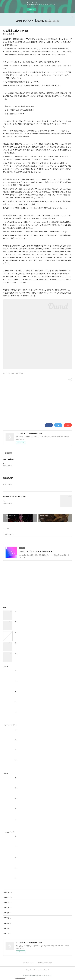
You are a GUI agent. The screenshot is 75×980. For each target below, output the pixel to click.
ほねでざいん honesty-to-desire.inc (37, 21)
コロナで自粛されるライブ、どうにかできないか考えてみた (33, 730)
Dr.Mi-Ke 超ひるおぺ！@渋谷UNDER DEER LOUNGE (31, 692)
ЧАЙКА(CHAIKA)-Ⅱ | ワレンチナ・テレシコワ (29, 847)
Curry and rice (9, 459)
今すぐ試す (32, 10)
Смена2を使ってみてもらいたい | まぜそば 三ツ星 (30, 858)
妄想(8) (16, 373)
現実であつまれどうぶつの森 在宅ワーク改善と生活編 (32, 644)
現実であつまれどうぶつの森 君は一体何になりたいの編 (33, 789)
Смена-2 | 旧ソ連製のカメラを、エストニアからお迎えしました (35, 878)
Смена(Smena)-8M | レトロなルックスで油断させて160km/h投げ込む (36, 837)
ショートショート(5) (8, 373)
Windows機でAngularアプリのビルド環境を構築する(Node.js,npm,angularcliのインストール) (43, 761)
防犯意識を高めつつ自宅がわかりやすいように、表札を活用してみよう (37, 623)
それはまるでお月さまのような (14, 497)
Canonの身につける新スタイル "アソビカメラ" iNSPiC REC (33, 809)
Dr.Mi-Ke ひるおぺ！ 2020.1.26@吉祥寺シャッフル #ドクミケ (34, 682)
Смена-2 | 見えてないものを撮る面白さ (27, 868)
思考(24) (21, 373)
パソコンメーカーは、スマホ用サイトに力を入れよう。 (32, 740)
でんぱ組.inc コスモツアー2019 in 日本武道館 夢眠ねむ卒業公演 (34, 713)
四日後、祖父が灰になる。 (23, 633)
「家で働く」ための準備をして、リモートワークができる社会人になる (37, 654)
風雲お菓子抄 (8, 478)
